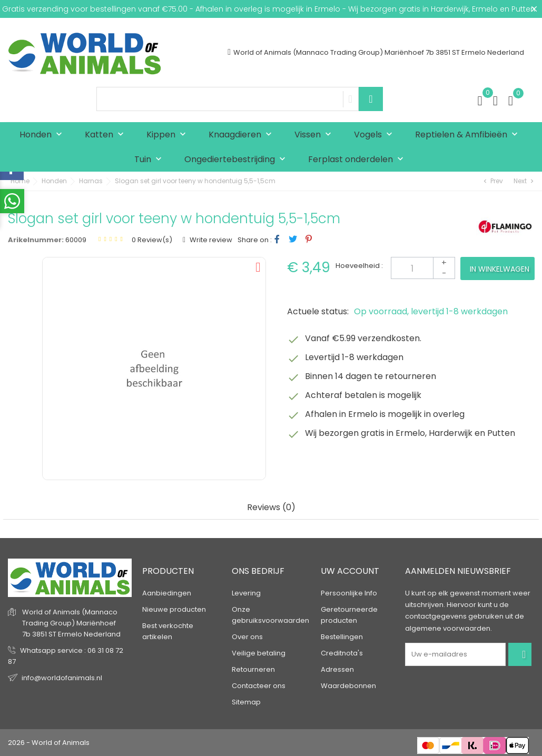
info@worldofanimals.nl (62, 678)
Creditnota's (342, 653)
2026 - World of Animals (49, 743)
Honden (43, 135)
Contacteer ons (259, 686)
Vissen (315, 135)
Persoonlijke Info (349, 593)
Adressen (337, 669)
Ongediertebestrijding (237, 160)
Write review (210, 240)
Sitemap (246, 702)
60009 (76, 240)
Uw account (350, 571)
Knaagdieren (243, 135)
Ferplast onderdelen (358, 160)
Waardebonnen (348, 686)
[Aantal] (423, 268)
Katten (107, 135)
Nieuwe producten (174, 609)
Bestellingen (342, 637)
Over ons (247, 637)
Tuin (150, 160)
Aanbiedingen (167, 593)
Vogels (376, 135)
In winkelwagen (500, 269)
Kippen (169, 135)
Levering (246, 593)
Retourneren (253, 669)
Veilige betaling (259, 653)
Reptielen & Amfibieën (469, 135)
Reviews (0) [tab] (271, 508)
